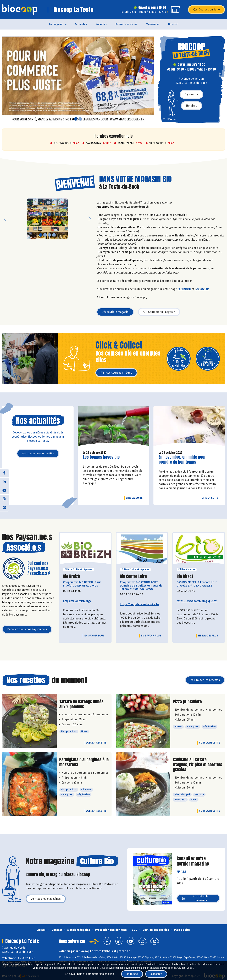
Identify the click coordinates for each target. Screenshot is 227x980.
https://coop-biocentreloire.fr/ (140, 604)
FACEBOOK (184, 289)
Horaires (192, 106)
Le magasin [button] (56, 24)
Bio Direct (185, 576)
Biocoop (173, 24)
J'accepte (156, 974)
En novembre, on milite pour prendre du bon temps (182, 460)
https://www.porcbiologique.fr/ (197, 601)
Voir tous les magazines (46, 899)
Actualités (81, 24)
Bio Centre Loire (133, 576)
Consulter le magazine (195, 898)
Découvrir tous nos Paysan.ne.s (27, 629)
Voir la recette (96, 743)
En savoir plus (95, 636)
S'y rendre (192, 94)
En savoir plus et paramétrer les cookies (89, 974)
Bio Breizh (71, 576)
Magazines (153, 24)
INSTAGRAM (202, 289)
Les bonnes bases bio (101, 457)
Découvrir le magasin (115, 312)
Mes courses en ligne (116, 373)
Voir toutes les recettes (205, 680)
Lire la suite (135, 498)
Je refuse (132, 974)
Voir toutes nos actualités (38, 453)
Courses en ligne (206, 10)
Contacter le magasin (159, 312)
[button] (5, 80)
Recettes (101, 24)
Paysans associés (126, 24)
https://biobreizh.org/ (77, 601)
